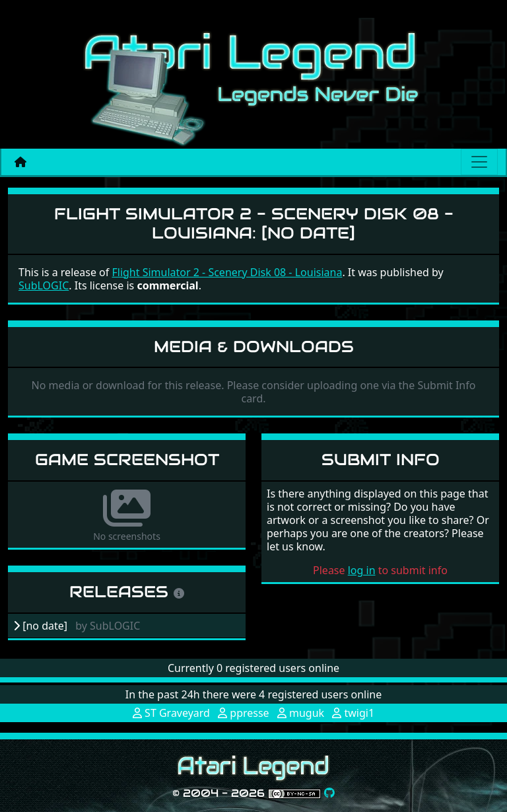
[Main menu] (479, 162)
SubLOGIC (44, 285)
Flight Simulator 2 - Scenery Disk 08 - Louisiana (227, 272)
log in (362, 570)
